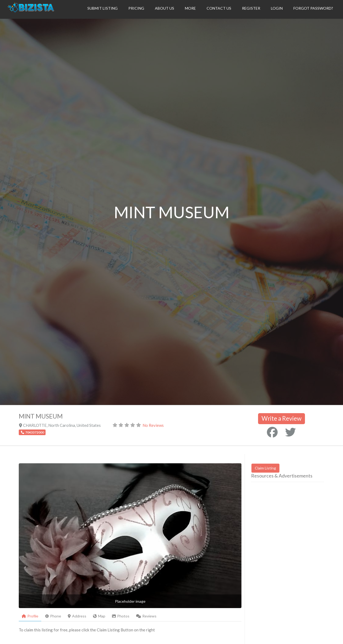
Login (277, 8)
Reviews (146, 616)
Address (77, 616)
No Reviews (153, 425)
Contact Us (219, 8)
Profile (30, 616)
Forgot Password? (313, 8)
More (190, 8)
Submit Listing (102, 8)
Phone (53, 616)
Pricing (136, 8)
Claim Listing (265, 468)
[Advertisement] (296, 537)
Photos (121, 616)
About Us (165, 8)
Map (99, 616)
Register (251, 8)
